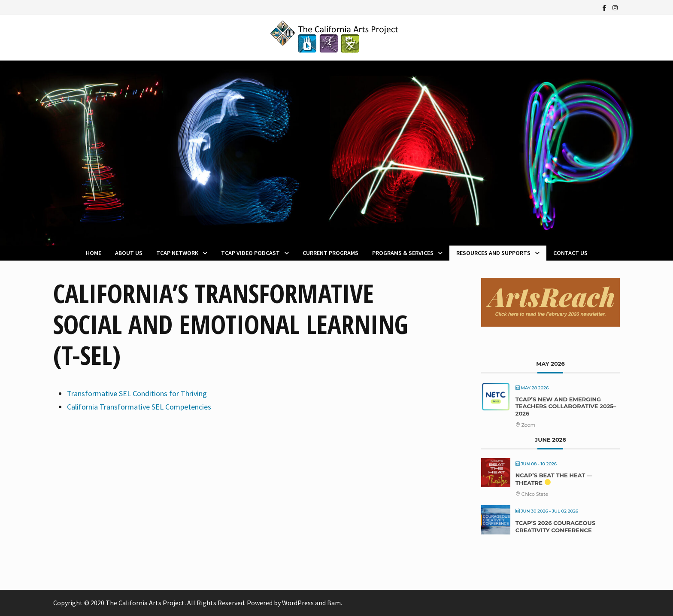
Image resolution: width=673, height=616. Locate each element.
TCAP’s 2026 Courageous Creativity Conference (555, 527)
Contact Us (570, 253)
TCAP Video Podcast (250, 253)
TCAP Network (177, 253)
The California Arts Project (145, 603)
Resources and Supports (493, 253)
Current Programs (330, 253)
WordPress (298, 603)
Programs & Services (403, 253)
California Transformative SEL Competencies (139, 407)
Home (94, 253)
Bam (334, 603)
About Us (129, 253)
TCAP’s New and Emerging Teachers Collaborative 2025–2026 (566, 406)
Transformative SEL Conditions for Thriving (137, 393)
